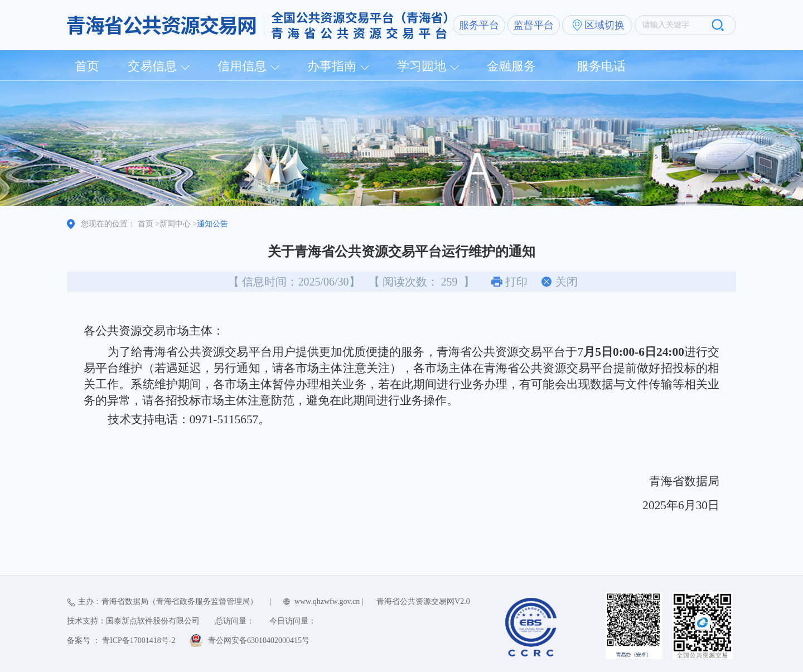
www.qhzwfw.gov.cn (327, 601)
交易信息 (152, 66)
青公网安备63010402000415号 (259, 640)
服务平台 (479, 25)
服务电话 (601, 66)
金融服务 (511, 66)
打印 (516, 282)
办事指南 (332, 66)
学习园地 (422, 66)
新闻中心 (175, 224)
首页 (87, 66)
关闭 (567, 282)
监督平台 (534, 25)
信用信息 (242, 66)
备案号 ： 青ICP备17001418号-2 (121, 640)
